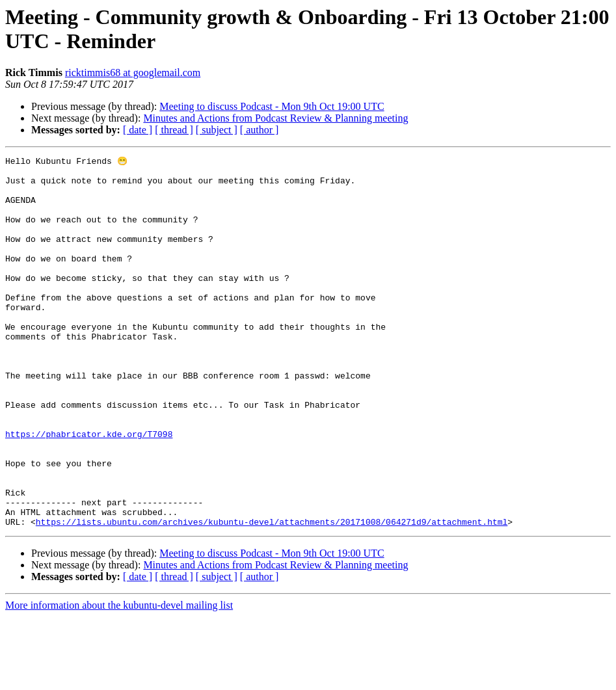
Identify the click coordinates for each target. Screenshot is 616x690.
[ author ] (260, 130)
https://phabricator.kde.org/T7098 (89, 490)
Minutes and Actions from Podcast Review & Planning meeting (275, 118)
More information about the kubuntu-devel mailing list (119, 679)
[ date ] (138, 130)
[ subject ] (217, 130)
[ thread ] (174, 130)
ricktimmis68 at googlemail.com (133, 73)
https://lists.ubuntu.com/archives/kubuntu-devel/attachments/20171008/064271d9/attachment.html (272, 595)
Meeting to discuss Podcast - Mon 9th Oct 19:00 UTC (272, 106)
